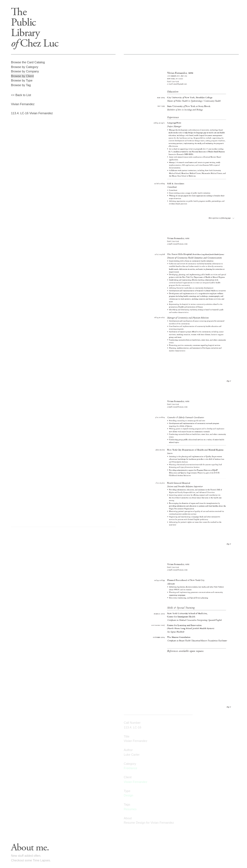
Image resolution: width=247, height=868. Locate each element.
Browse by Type (22, 80)
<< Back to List (21, 95)
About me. (30, 848)
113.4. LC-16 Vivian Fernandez (32, 113)
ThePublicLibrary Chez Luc (35, 28)
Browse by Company (25, 71)
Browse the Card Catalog (28, 62)
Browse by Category (25, 67)
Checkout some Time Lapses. (31, 860)
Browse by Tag (21, 85)
